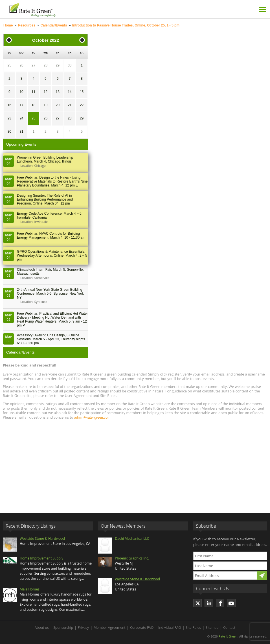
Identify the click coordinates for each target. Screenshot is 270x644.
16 (9, 105)
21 (70, 105)
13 (57, 92)
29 (57, 65)
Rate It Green (228, 636)
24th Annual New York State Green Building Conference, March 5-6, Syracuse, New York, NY (51, 294)
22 (82, 105)
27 (33, 65)
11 (33, 92)
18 (33, 105)
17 (21, 105)
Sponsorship (63, 628)
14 (70, 92)
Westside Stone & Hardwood (42, 538)
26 (21, 65)
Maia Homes (30, 589)
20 (57, 105)
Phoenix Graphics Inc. (132, 558)
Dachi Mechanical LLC (132, 538)
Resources (27, 25)
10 (21, 92)
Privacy (84, 628)
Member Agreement (110, 628)
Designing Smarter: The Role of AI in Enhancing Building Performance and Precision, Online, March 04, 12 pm (45, 199)
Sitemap (212, 628)
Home (8, 25)
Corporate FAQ (142, 628)
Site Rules (193, 628)
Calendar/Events (54, 25)
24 (21, 118)
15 (82, 92)
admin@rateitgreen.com (92, 418)
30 (70, 65)
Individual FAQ (170, 628)
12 (46, 92)
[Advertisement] (135, 464)
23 (9, 118)
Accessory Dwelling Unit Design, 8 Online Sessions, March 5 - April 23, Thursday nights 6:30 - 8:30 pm (51, 339)
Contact (229, 628)
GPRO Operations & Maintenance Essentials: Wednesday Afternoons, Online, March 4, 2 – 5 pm (52, 256)
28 (46, 65)
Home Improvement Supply (41, 558)
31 (21, 132)
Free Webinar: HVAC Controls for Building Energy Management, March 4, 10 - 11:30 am (51, 236)
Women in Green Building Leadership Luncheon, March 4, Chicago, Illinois (45, 159)
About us (42, 628)
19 (46, 105)
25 (9, 65)
